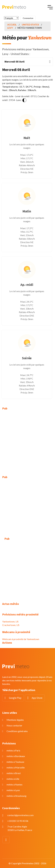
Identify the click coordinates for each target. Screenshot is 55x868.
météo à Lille (13, 779)
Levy (10, 28)
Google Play (15, 698)
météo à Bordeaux (16, 756)
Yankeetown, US (10, 621)
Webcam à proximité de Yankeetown (21, 639)
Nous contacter (14, 725)
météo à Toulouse (15, 762)
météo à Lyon (13, 790)
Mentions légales (15, 720)
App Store (37, 698)
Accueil (12, 25)
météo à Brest (14, 773)
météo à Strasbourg (16, 796)
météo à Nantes (15, 784)
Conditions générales (17, 731)
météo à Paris (13, 750)
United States (30, 25)
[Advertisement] (27, 441)
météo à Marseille (16, 767)
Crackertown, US (11, 625)
